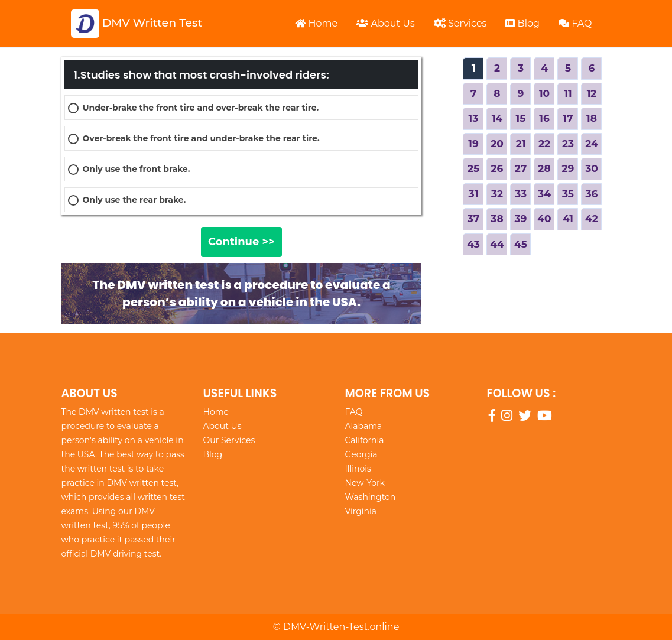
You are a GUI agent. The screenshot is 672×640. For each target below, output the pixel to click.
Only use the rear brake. (134, 200)
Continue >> (241, 242)
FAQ (575, 23)
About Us (385, 23)
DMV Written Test (137, 24)
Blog (522, 23)
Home (316, 23)
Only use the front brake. (137, 169)
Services (460, 23)
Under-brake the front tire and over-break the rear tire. (201, 108)
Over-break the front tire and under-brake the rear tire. (201, 138)
